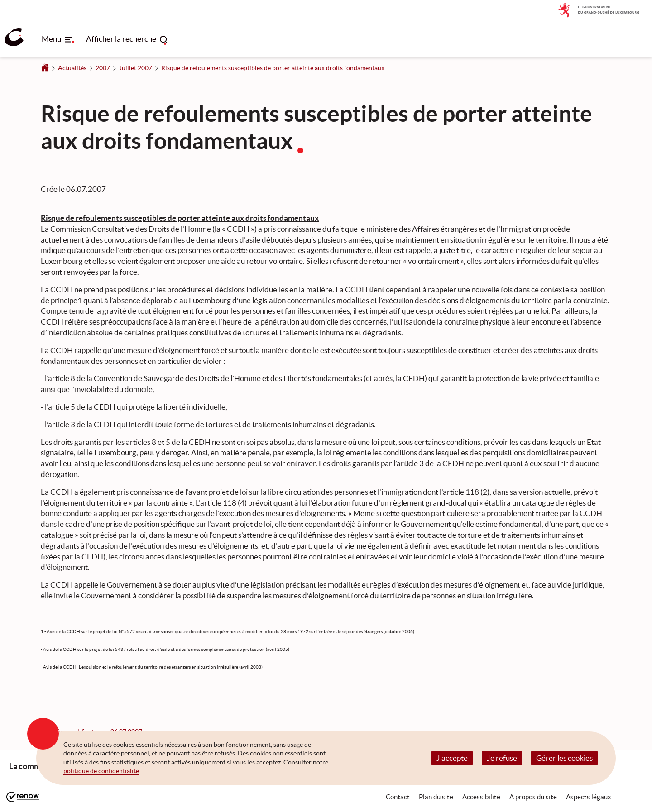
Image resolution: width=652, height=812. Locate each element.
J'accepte (452, 758)
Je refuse (502, 758)
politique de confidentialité (101, 771)
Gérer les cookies (564, 758)
